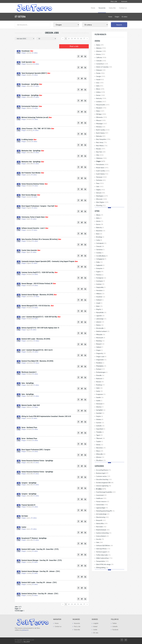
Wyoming (101, 205)
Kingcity (100, 309)
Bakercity (100, 227)
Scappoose (101, 394)
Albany (100, 215)
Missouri (101, 120)
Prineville (100, 375)
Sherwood (100, 404)
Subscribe (112, 8)
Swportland (101, 429)
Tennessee (101, 177)
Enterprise (100, 268)
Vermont (101, 193)
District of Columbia (104, 67)
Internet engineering (104, 486)
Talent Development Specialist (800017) (34, 73)
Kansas (100, 95)
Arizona (101, 54)
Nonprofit (101, 520)
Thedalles (100, 432)
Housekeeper (26, 51)
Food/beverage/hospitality (106, 492)
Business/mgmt (102, 473)
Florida (100, 73)
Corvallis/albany (102, 256)
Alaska (100, 45)
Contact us (123, 8)
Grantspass (100, 281)
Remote (100, 382)
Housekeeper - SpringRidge (30, 84)
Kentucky (101, 98)
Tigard (99, 435)
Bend (99, 234)
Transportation (102, 561)
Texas (100, 183)
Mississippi (102, 124)
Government (101, 495)
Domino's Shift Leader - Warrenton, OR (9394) (36, 339)
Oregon (117, 17)
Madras (100, 325)
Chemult (100, 246)
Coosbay (100, 253)
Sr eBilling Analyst (27, 139)
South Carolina (103, 171)
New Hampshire (103, 139)
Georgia (101, 76)
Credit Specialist (27, 62)
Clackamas (100, 250)
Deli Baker (25, 516)
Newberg (100, 341)
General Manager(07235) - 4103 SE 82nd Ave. (36, 305)
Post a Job (114, 1)
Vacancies (102, 8)
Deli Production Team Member (31, 173)
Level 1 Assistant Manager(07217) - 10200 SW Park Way (39, 316)
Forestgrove (101, 278)
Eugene (100, 272)
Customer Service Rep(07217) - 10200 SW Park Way (38, 272)
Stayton (99, 416)
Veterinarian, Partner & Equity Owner (33, 217)
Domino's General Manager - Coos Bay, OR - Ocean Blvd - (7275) (42, 560)
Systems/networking (104, 533)
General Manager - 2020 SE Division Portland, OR (37, 283)
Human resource (103, 501)
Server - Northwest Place (29, 427)
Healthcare (101, 498)
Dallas (99, 262)
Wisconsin (101, 199)
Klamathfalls (101, 312)
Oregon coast (101, 357)
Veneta (100, 445)
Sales (99, 542)
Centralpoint (101, 243)
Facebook (115, 629)
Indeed (95, 626)
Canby (99, 240)
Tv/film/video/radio (103, 555)
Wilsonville (101, 454)
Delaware (101, 70)
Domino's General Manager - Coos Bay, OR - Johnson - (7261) (41, 571)
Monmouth (101, 338)
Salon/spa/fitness (103, 549)
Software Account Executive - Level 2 (33, 228)
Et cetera (35, 53)
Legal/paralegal (102, 508)
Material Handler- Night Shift (31, 405)
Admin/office (102, 523)
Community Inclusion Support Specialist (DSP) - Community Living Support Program (48, 261)
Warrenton (101, 448)
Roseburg (100, 385)
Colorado (101, 61)
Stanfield (100, 413)
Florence (100, 275)
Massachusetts (103, 105)
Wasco (100, 451)
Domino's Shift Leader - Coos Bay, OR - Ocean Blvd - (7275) (40, 549)
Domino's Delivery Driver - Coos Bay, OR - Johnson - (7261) (40, 593)
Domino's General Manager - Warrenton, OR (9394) (37, 294)
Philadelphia (101, 366)
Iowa (100, 83)
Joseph (99, 303)
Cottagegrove (101, 259)
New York (101, 152)
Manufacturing (102, 517)
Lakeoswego (101, 319)
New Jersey (101, 142)
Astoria (100, 221)
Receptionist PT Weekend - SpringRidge (34, 538)
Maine (100, 111)
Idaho (100, 86)
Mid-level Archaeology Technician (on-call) (35, 117)
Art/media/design (103, 514)
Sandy (99, 391)
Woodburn (101, 460)
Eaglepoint (100, 265)
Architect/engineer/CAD (105, 483)
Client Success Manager (29, 195)
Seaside (100, 397)
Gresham (100, 284)
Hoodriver (101, 297)
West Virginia (102, 202)
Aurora (100, 224)
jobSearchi (25, 630)
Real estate (101, 527)
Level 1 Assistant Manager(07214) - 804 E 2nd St (37, 350)
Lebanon (100, 322)
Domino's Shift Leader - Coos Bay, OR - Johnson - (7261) (39, 582)
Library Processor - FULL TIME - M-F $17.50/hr (36, 128)
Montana (101, 127)
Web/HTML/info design (105, 564)
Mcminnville (101, 328)
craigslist (96, 623)
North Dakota (102, 133)
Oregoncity (101, 353)
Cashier (24, 527)
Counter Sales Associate (29, 250)
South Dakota (102, 174)
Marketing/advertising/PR (105, 511)
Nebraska (101, 136)
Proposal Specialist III (28, 505)
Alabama (101, 48)
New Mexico (102, 146)
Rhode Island (102, 168)
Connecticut (102, 64)
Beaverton (101, 231)
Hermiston (100, 290)
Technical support (103, 552)
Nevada (101, 149)
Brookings (100, 237)
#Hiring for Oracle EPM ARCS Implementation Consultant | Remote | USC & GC (46, 416)
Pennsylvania (102, 164)
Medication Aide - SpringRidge (31, 150)
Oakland (100, 347)
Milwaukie (101, 334)
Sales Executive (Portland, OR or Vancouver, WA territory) (40, 239)
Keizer (99, 306)
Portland (100, 369)
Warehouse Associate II (29, 372)
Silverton (100, 407)
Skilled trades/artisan (104, 558)
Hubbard (100, 300)
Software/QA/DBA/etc (104, 546)
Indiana (101, 92)
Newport (100, 344)
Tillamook (100, 438)
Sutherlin (100, 426)
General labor (102, 505)
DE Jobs (96, 632)
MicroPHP (27, 641)
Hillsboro (100, 294)
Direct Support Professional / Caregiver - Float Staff (38, 206)
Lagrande (100, 316)
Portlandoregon (102, 372)
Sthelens (100, 419)
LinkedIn (115, 626)
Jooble (95, 629)
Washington (102, 196)
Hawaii (100, 80)
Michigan (101, 114)
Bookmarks (124, 1)
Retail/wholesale (103, 530)
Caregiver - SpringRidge (29, 483)
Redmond (100, 379)
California (101, 57)
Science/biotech (102, 536)
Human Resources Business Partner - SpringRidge (37, 460)
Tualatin (100, 441)
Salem (99, 388)
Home (93, 8)
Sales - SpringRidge (28, 383)
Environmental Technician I (30, 106)
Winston (100, 457)
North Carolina (103, 130)
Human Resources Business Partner (33, 184)
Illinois (100, 89)
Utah (100, 186)
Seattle (99, 401)
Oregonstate (101, 360)
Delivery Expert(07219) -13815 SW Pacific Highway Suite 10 (40, 328)
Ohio (100, 155)
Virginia (101, 190)
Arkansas (101, 51)
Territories (101, 180)
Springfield (101, 410)
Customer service (103, 476)
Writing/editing (102, 568)
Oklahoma (101, 158)
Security (100, 539)
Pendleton (100, 363)
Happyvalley (101, 287)
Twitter (115, 623)
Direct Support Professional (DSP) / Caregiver (36, 449)
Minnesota (102, 117)
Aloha (99, 218)
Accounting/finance (104, 470)
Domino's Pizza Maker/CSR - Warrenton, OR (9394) (37, 361)
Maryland (101, 108)
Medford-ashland (103, 331)
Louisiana (101, 102)
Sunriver (100, 423)
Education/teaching (104, 479)
